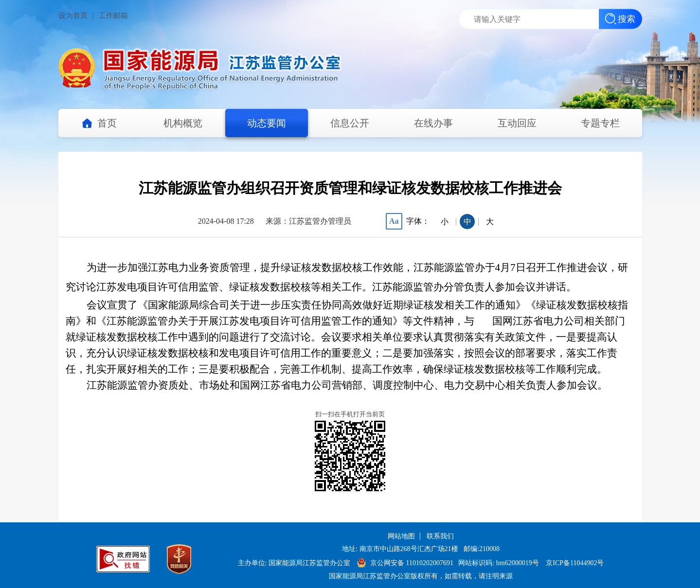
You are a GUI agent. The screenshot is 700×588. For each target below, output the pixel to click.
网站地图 (401, 536)
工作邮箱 (113, 16)
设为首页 (73, 16)
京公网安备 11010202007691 (413, 563)
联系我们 (440, 536)
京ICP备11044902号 (575, 563)
